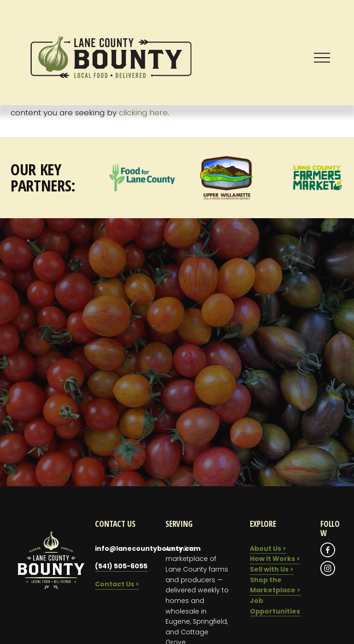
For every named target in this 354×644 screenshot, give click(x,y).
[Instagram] (328, 568)
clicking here (143, 113)
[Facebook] (328, 550)
